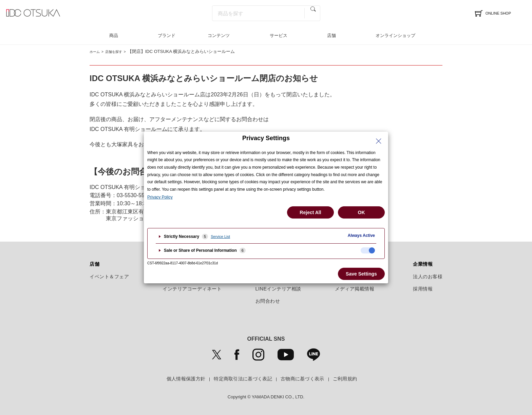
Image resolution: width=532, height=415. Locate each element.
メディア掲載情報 (355, 289)
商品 (114, 35)
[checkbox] (368, 250)
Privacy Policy (160, 197)
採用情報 (423, 289)
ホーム (96, 51)
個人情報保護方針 (186, 379)
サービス (279, 35)
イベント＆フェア (109, 277)
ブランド (167, 35)
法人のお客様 (428, 277)
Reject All (310, 212)
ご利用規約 (345, 379)
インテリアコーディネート (192, 289)
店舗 (331, 35)
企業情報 (423, 264)
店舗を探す (120, 51)
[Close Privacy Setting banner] (379, 141)
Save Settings (361, 274)
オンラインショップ (395, 35)
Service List (220, 237)
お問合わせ (268, 301)
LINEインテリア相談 (279, 289)
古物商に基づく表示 (302, 379)
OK (362, 212)
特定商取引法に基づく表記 (243, 379)
